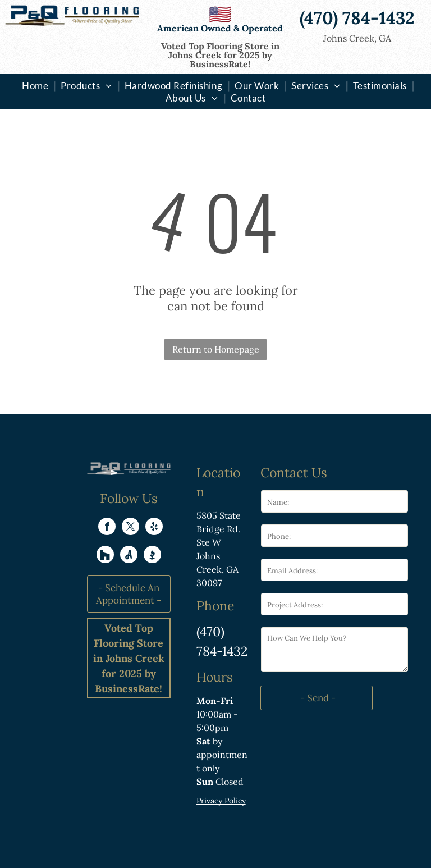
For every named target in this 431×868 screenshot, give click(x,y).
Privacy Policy (221, 801)
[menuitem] (36, 85)
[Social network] (105, 556)
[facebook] (107, 528)
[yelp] (154, 528)
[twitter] (130, 528)
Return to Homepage (216, 349)
